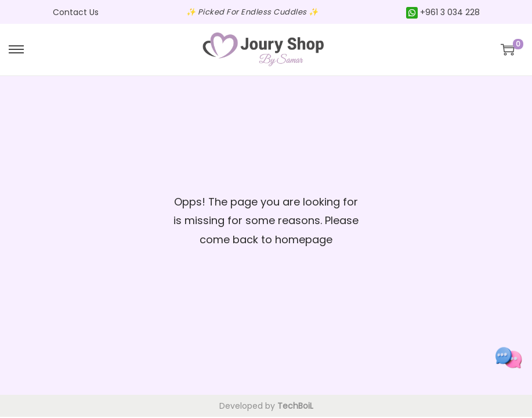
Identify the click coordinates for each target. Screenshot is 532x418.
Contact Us (76, 12)
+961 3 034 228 (443, 12)
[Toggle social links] (509, 358)
